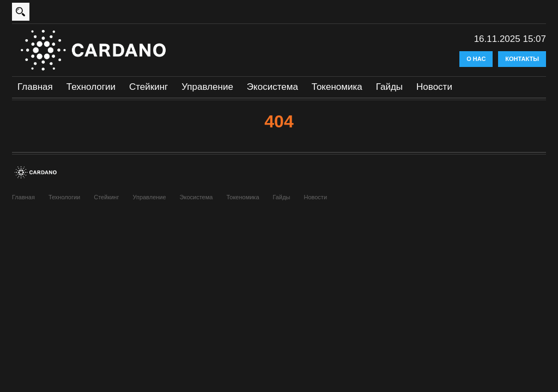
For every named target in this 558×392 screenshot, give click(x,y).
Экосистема (272, 87)
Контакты (522, 59)
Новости (434, 87)
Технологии (91, 87)
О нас (476, 59)
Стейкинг (148, 87)
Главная (35, 87)
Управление (207, 87)
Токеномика (337, 87)
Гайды (389, 87)
